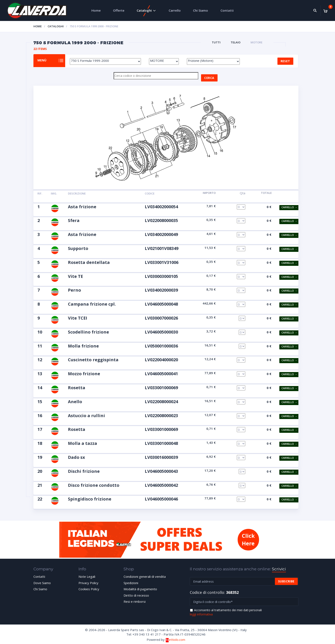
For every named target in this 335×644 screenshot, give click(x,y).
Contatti (227, 10)
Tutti (216, 42)
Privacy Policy (88, 583)
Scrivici (279, 569)
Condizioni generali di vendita (145, 577)
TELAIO (236, 42)
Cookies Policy (89, 589)
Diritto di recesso (136, 596)
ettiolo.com (175, 640)
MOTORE (256, 42)
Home (96, 10)
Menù (45, 61)
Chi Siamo (201, 10)
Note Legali (87, 577)
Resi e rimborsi (135, 602)
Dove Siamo (42, 583)
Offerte (119, 10)
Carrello (175, 10)
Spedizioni (131, 583)
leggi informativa (201, 614)
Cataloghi (144, 10)
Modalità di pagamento (140, 589)
